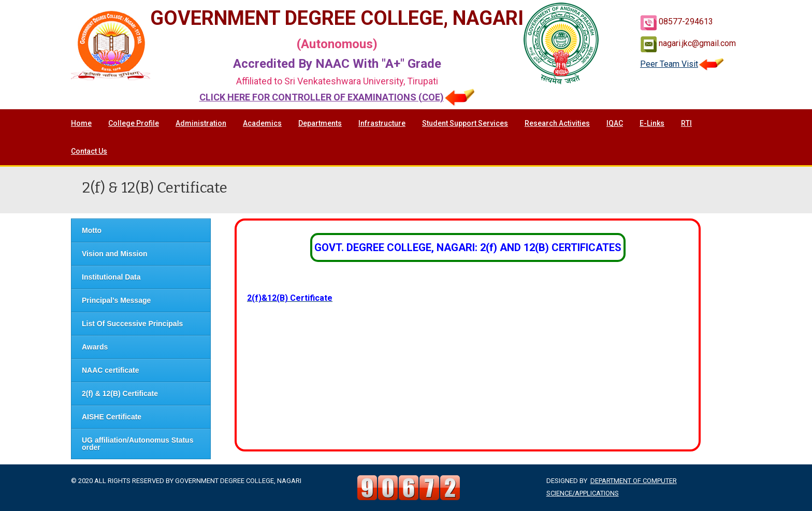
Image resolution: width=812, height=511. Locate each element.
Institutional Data (111, 277)
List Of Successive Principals (132, 324)
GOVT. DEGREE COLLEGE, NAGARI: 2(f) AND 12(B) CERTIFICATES (468, 247)
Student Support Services (465, 123)
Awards (95, 347)
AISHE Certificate (112, 417)
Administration (201, 123)
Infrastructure (382, 123)
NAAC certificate (110, 370)
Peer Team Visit (682, 64)
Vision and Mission (115, 254)
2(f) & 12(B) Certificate (120, 393)
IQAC (615, 123)
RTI (686, 123)
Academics (262, 123)
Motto (92, 230)
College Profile (134, 123)
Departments (320, 123)
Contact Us (89, 151)
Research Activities (557, 123)
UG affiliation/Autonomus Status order (137, 444)
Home (81, 123)
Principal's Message (116, 300)
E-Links (652, 123)
